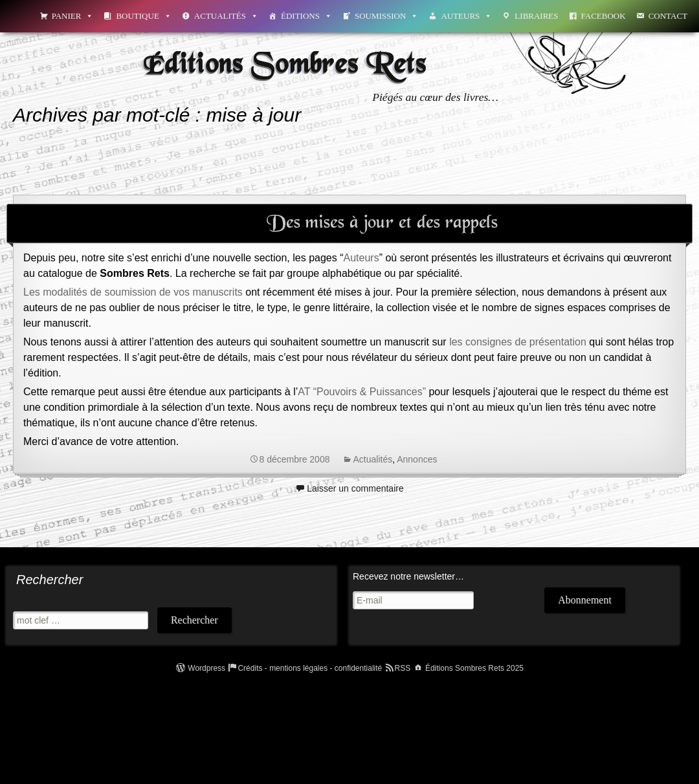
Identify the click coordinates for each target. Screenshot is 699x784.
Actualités (226, 16)
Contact (668, 16)
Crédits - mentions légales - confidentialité (310, 668)
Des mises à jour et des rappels (382, 223)
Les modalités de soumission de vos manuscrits (133, 292)
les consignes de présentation (518, 342)
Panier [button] (73, 16)
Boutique (143, 16)
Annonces (417, 459)
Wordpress (206, 668)
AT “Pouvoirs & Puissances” (362, 392)
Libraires (536, 16)
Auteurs (466, 16)
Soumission (386, 16)
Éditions (306, 16)
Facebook (604, 16)
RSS (403, 668)
